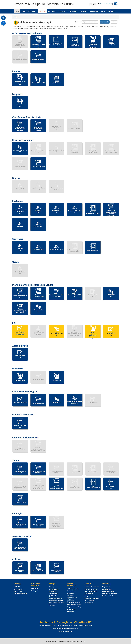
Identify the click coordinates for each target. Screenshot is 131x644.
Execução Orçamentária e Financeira (54, 589)
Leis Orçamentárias (56, 598)
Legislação (70, 600)
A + (91, 4)
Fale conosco (73, 11)
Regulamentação (108, 591)
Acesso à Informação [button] (29, 11)
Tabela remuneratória (56, 603)
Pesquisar (78, 22)
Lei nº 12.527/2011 (73, 589)
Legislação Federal (91, 591)
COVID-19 (42, 11)
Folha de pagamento (56, 600)
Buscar (105, 22)
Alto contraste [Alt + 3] (106, 4)
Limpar (114, 22)
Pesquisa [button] (84, 11)
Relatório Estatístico (91, 589)
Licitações (35, 591)
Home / (16, 17)
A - (94, 4)
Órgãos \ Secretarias (74, 602)
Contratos (35, 589)
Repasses (52, 605)
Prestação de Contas (74, 605)
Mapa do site (94, 11)
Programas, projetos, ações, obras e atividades (74, 609)
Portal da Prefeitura (108, 11)
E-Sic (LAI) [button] (52, 11)
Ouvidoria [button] (62, 11)
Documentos (71, 591)
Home (18, 11)
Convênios (70, 593)
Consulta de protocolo (92, 587)
